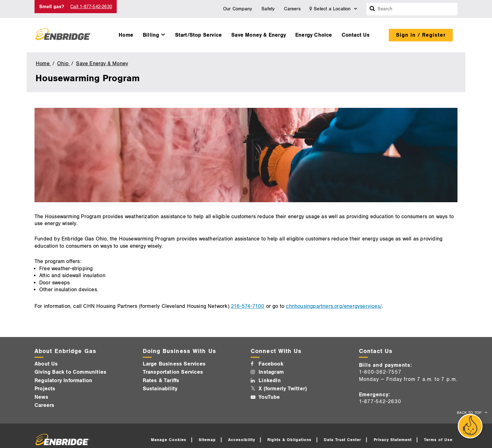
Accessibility (242, 440)
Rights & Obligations (289, 440)
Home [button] (126, 35)
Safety (268, 9)
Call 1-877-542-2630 (91, 7)
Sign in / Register (421, 35)
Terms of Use (438, 440)
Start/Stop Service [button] (199, 35)
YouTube (269, 397)
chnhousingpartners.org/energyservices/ (334, 306)
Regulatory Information (63, 381)
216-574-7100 (248, 306)
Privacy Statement (393, 440)
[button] (154, 34)
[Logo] (64, 35)
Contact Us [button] (356, 35)
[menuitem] (126, 34)
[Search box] (372, 9)
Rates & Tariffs (161, 381)
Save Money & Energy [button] (259, 35)
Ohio (64, 64)
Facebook (271, 364)
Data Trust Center (343, 440)
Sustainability (160, 389)
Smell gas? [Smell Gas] (52, 7)
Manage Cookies (169, 440)
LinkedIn (270, 381)
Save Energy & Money (102, 64)
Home (43, 64)
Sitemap (207, 440)
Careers (292, 9)
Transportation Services (173, 372)
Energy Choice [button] (314, 35)
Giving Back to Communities (70, 372)
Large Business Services (174, 364)
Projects (45, 389)
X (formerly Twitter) (283, 389)
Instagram (271, 372)
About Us (46, 364)
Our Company (238, 9)
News (41, 397)
